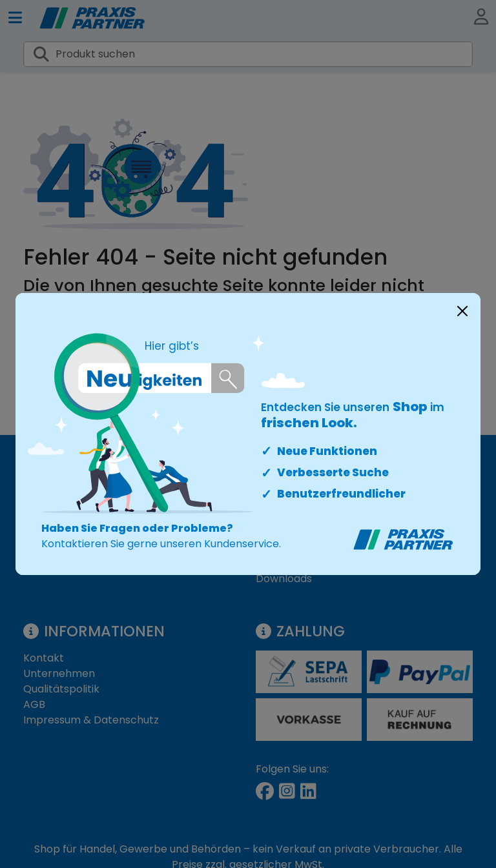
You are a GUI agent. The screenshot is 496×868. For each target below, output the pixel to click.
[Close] (462, 311)
